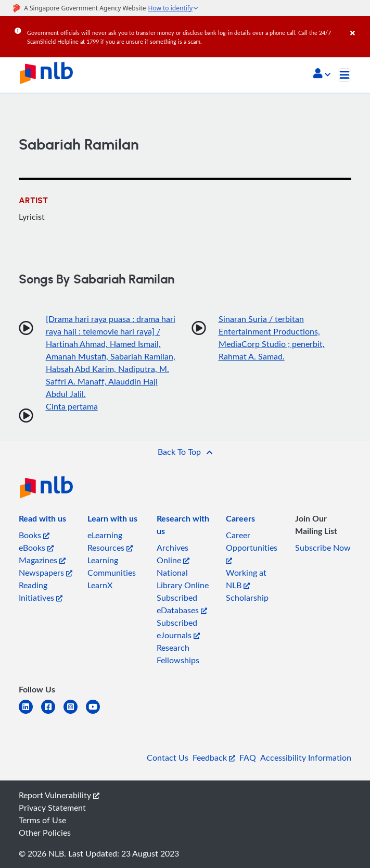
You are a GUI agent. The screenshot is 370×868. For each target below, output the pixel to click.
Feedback (214, 758)
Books (34, 535)
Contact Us (168, 758)
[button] (322, 75)
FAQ (248, 758)
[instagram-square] (75, 713)
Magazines (42, 560)
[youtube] (97, 713)
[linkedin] (30, 713)
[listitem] (42, 520)
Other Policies (45, 833)
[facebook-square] (52, 713)
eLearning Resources (110, 541)
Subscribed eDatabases (182, 604)
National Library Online (183, 579)
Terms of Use (42, 820)
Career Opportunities (252, 547)
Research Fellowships (178, 654)
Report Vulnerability (59, 795)
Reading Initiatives (41, 591)
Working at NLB (246, 579)
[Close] (358, 26)
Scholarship (247, 598)
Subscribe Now (323, 548)
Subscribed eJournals (178, 629)
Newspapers (46, 573)
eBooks (36, 548)
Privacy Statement (52, 808)
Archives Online (173, 554)
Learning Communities (112, 566)
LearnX (100, 585)
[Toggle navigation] (345, 75)
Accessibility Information (306, 758)
